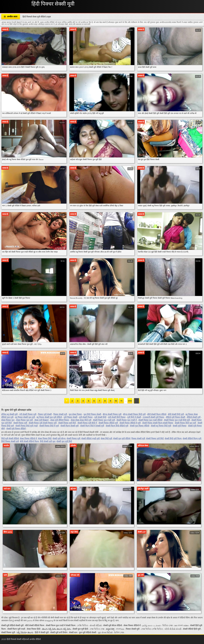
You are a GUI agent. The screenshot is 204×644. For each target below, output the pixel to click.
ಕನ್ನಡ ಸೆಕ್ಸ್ (110, 629)
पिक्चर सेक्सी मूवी (60, 414)
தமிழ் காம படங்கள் (152, 626)
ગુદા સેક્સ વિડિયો (105, 633)
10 (116, 401)
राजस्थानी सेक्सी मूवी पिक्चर (153, 417)
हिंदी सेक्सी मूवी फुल (48, 441)
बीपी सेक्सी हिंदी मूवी (176, 414)
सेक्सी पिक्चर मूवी (20, 423)
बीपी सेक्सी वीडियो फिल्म (29, 441)
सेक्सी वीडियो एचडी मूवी (90, 439)
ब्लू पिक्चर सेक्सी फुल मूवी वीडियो (49, 417)
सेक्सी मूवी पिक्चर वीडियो (16, 429)
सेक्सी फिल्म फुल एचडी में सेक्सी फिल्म (61, 626)
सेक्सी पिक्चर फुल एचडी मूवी (104, 420)
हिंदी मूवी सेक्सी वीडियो (10, 439)
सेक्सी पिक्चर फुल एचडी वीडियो (150, 420)
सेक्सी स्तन (73, 633)
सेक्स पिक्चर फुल (8, 420)
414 (130, 401)
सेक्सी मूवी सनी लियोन (59, 633)
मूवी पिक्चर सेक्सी (70, 417)
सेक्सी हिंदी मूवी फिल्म (173, 439)
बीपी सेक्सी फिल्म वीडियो (157, 414)
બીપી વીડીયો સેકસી (173, 629)
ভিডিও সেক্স (168, 626)
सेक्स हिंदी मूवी (106, 439)
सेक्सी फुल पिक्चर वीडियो (140, 426)
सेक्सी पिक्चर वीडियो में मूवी (130, 423)
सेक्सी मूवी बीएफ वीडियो (113, 626)
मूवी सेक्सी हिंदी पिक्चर (117, 417)
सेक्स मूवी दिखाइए (42, 420)
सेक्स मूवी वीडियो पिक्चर (60, 420)
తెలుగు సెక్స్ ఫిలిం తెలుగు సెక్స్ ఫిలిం (56, 629)
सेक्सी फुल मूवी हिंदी (64, 441)
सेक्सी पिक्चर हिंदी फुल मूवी (185, 423)
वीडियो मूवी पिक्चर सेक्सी (176, 417)
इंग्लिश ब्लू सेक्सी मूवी (9, 414)
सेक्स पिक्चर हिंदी (45, 439)
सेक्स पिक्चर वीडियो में (28, 439)
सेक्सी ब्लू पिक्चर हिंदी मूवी (161, 426)
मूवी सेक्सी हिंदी (100, 417)
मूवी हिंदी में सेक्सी (134, 417)
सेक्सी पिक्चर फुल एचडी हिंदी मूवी (177, 420)
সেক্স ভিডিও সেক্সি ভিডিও (152, 629)
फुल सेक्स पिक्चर (75, 414)
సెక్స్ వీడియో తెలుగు (25, 633)
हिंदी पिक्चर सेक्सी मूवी (53, 4)
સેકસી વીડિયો (96, 626)
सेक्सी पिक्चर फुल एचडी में (127, 420)
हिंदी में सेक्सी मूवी (42, 633)
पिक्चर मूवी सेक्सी (45, 414)
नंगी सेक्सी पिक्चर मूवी (28, 414)
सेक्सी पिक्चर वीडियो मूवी (108, 423)
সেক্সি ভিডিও (83, 626)
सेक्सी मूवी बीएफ (59, 439)
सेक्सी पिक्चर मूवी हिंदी (67, 423)
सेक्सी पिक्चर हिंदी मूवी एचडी (27, 426)
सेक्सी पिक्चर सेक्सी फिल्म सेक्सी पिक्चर (158, 423)
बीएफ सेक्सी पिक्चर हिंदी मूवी (134, 414)
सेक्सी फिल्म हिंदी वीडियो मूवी (117, 426)
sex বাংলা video (182, 626)
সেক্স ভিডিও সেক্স (97, 629)
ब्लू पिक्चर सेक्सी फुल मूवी (25, 417)
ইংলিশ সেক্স (119, 633)
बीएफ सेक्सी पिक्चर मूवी (112, 414)
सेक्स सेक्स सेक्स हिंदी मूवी (81, 420)
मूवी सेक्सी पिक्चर (86, 417)
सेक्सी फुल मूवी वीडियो (122, 439)
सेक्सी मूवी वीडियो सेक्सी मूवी (13, 626)
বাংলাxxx (120, 629)
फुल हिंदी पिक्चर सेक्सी (92, 414)
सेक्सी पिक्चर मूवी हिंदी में (87, 423)
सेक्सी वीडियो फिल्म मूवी (192, 439)
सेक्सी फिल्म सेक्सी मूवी (70, 426)
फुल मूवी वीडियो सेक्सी (88, 633)
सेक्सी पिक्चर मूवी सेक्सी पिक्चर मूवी (43, 423)
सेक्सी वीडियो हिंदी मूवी (192, 629)
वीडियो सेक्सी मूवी (194, 417)
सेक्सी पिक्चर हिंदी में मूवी (49, 426)
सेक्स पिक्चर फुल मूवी (24, 420)
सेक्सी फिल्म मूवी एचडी (16, 629)
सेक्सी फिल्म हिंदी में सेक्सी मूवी (92, 426)
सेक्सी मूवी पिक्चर (180, 426)
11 (121, 401)
